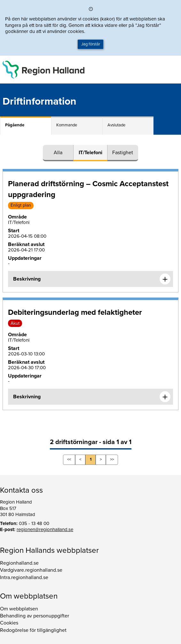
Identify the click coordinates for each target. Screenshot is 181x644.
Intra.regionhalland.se (24, 577)
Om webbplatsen (19, 609)
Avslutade (116, 125)
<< (69, 459)
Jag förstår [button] (91, 44)
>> (112, 459)
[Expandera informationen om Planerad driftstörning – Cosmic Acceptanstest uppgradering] (165, 279)
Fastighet (123, 153)
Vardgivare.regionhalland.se (31, 570)
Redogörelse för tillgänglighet (33, 630)
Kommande (67, 125)
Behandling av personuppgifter (35, 616)
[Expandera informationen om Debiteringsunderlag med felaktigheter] (165, 397)
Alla (58, 153)
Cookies (9, 623)
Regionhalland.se (19, 563)
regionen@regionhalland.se (45, 529)
